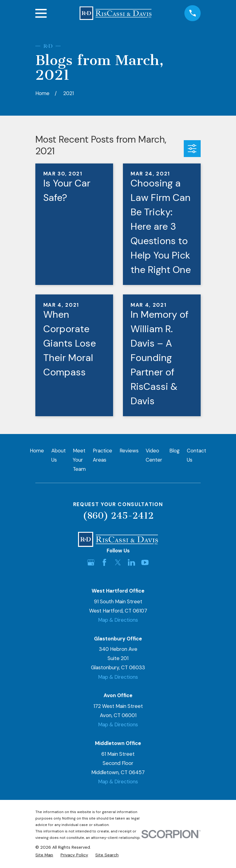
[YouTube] (145, 562)
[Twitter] (118, 562)
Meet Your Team (79, 460)
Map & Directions (118, 620)
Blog (174, 451)
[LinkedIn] (131, 562)
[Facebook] (104, 562)
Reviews (129, 451)
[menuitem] (44, 855)
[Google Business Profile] (91, 562)
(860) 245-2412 (118, 516)
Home (37, 451)
